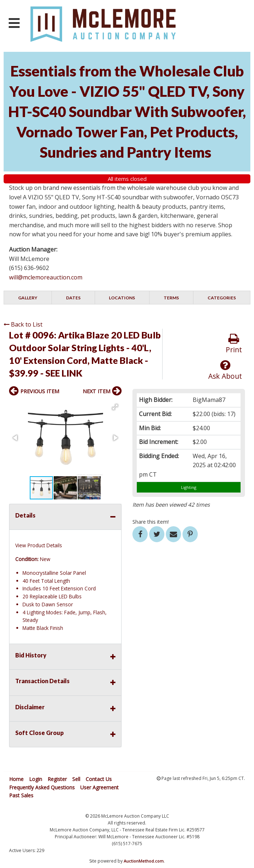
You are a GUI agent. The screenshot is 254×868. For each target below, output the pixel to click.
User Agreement (99, 787)
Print (234, 344)
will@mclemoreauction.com (46, 277)
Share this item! (151, 522)
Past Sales (21, 795)
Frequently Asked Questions (42, 787)
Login (36, 779)
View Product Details (39, 545)
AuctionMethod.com (144, 861)
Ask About (225, 370)
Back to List (23, 324)
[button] (115, 407)
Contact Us (99, 779)
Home (16, 779)
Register (57, 779)
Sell (76, 779)
